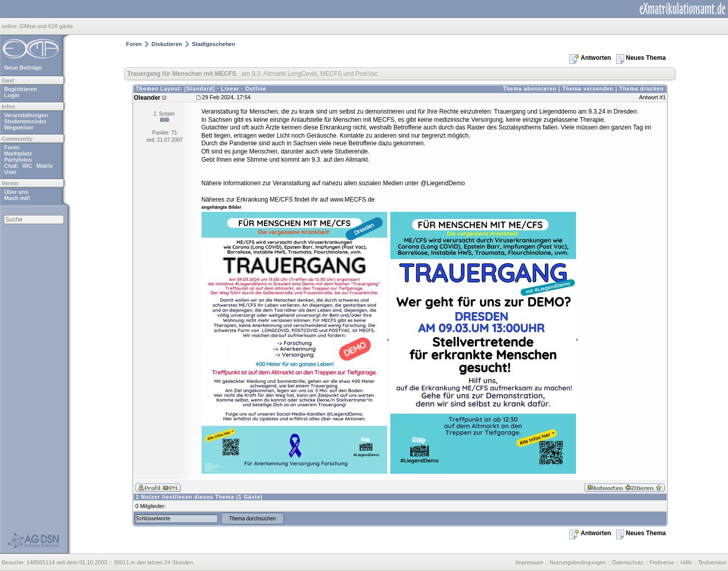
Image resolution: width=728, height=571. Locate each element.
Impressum (529, 562)
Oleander (147, 98)
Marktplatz (18, 153)
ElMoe (27, 26)
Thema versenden (588, 89)
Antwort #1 (653, 97)
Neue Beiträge (23, 68)
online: (10, 26)
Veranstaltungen (26, 115)
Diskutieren (167, 44)
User (10, 172)
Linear (230, 89)
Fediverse (662, 562)
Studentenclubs (25, 121)
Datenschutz (627, 562)
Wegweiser (19, 127)
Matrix (45, 166)
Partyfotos (18, 160)
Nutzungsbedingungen (578, 562)
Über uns (16, 192)
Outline (256, 89)
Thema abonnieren (530, 89)
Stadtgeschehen (214, 44)
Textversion (712, 562)
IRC (27, 166)
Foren (12, 147)
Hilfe (686, 562)
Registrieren (20, 89)
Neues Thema (641, 58)
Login (12, 95)
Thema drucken (642, 89)
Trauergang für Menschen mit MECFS (182, 74)
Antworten (590, 58)
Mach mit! (17, 198)
